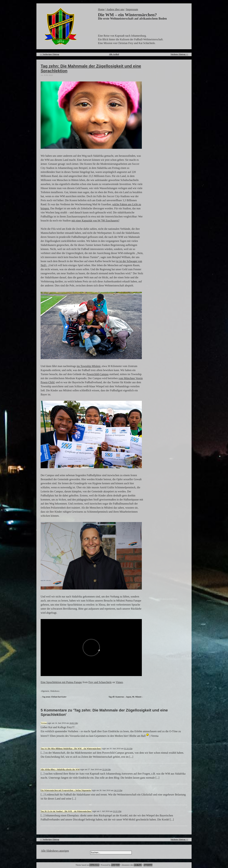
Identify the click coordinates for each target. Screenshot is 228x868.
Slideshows (55, 691)
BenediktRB (94, 865)
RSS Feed (138, 865)
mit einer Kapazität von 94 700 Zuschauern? (95, 221)
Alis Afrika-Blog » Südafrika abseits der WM (60, 769)
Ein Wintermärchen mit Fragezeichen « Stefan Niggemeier (66, 790)
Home (101, 9)
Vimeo (119, 682)
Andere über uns (115, 9)
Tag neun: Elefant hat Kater (54, 697)
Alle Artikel (114, 54)
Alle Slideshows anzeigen (55, 851)
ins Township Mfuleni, (89, 366)
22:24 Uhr (106, 769)
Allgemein (45, 691)
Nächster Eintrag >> (179, 54)
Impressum (132, 9)
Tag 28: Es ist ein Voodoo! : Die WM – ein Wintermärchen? (66, 811)
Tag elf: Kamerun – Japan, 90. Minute (125, 697)
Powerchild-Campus (98, 374)
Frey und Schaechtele (100, 682)
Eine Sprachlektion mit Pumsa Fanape (61, 682)
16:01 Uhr (74, 723)
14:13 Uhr (118, 790)
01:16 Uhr (128, 749)
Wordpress (115, 865)
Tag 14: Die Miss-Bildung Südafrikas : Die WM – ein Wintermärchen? (71, 749)
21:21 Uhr (117, 811)
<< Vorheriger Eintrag (49, 54)
